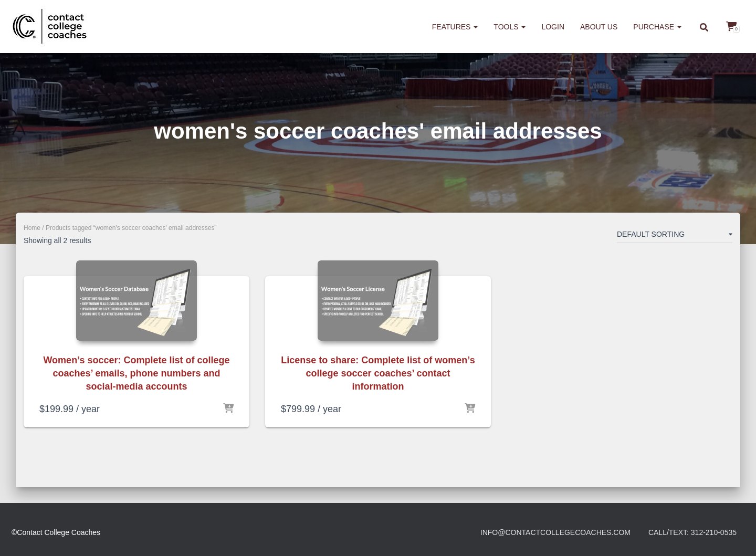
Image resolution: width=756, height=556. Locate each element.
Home (32, 228)
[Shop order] (675, 236)
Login (553, 27)
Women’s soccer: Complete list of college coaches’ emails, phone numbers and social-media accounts (136, 373)
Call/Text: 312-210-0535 (692, 532)
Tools (510, 27)
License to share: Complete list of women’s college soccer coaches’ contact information (378, 373)
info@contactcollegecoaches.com (555, 532)
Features (455, 27)
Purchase (657, 27)
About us (599, 27)
